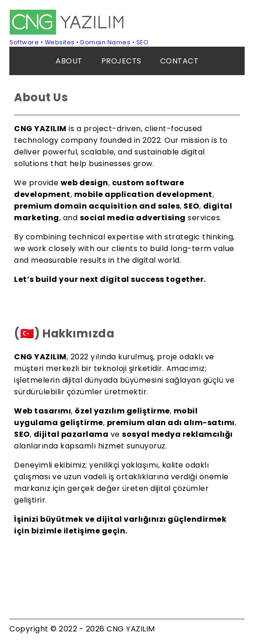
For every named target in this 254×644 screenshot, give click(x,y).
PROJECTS (121, 61)
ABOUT (69, 61)
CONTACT (180, 61)
